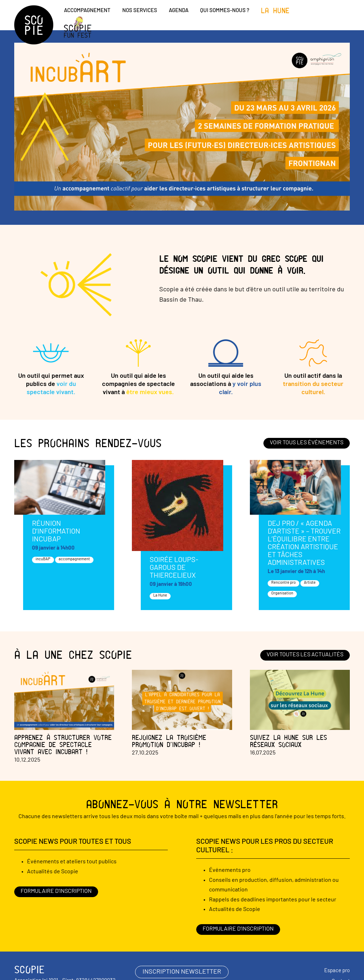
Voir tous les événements (307, 443)
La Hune (275, 11)
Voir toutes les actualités (305, 655)
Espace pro (337, 971)
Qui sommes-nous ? (225, 11)
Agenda (179, 11)
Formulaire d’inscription (56, 891)
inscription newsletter (182, 972)
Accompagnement (87, 11)
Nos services (140, 11)
